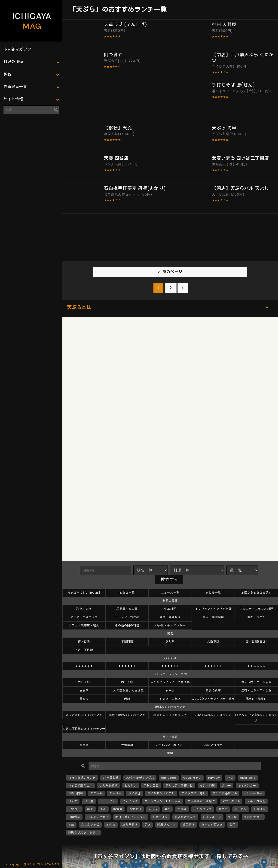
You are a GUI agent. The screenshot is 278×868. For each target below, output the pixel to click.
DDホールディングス (140, 778)
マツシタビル (231, 801)
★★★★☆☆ (170, 666)
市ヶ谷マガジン (17, 49)
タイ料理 (134, 793)
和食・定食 (84, 609)
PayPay (214, 778)
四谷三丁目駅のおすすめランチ (84, 729)
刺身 (103, 809)
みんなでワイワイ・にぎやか (170, 682)
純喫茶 (111, 825)
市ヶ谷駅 (84, 642)
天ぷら (153, 809)
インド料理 (208, 786)
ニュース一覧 (170, 593)
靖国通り (189, 825)
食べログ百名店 (212, 825)
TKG (230, 778)
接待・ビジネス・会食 (256, 690)
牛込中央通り (253, 817)
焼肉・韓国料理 (213, 617)
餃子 (233, 825)
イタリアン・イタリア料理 (213, 609)
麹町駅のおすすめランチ (170, 715)
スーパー (115, 793)
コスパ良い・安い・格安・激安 (213, 699)
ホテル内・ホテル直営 (256, 682)
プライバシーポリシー (170, 745)
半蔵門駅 (127, 642)
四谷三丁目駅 (84, 650)
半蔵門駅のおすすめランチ (127, 715)
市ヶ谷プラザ (203, 809)
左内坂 (182, 809)
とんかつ (131, 786)
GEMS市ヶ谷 (192, 778)
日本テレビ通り (98, 817)
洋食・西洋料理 (170, 617)
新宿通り (260, 809)
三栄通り (74, 809)
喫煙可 (118, 809)
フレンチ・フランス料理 (257, 609)
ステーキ (96, 793)
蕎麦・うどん (256, 617)
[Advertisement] (31, 147)
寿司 (167, 809)
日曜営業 (74, 817)
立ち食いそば (90, 825)
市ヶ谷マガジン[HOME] (84, 593)
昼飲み (84, 699)
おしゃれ (84, 682)
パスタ (73, 801)
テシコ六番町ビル (225, 793)
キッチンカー (247, 786)
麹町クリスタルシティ (83, 833)
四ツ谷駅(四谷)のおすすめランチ (256, 718)
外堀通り (135, 809)
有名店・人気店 (170, 699)
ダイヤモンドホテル (161, 793)
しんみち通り (108, 786)
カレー (227, 786)
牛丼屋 (233, 817)
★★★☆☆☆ (213, 666)
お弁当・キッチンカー (170, 625)
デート (213, 682)
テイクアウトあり (194, 793)
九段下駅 (213, 642)
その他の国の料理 (127, 625)
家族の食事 (213, 690)
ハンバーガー (253, 793)
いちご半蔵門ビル (80, 786)
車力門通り (130, 825)
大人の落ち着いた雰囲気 (127, 690)
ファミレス (130, 801)
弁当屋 (223, 809)
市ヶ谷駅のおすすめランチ (84, 715)
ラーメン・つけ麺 (127, 617)
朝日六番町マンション (130, 817)
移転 (71, 825)
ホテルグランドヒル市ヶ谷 (163, 801)
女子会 (170, 690)
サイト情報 (13, 99)
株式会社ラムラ (185, 817)
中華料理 (170, 609)
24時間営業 (111, 778)
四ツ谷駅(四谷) (256, 642)
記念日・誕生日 (257, 699)
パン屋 (89, 801)
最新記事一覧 (15, 87)
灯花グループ (212, 817)
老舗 (127, 699)
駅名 (7, 74)
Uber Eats (248, 778)
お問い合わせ (213, 745)
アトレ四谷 (151, 786)
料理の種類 (13, 62)
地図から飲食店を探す (256, 593)
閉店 (147, 825)
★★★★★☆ (127, 666)
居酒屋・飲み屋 (127, 609)
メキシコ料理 (256, 801)
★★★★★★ (84, 666)
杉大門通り (160, 817)
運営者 (84, 745)
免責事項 (127, 745)
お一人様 (127, 682)
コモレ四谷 (76, 793)
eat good (169, 778)
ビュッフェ (108, 801)
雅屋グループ (166, 825)
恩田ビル (241, 809)
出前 (90, 809)
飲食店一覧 (127, 593)
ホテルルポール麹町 (201, 801)
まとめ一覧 (213, 593)
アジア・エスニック (84, 617)
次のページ (172, 272)
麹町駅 (170, 642)
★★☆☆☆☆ (256, 666)
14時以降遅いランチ (82, 778)
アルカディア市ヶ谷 (179, 786)
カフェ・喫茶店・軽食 (84, 625)
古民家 (84, 690)
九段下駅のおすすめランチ (213, 715)
